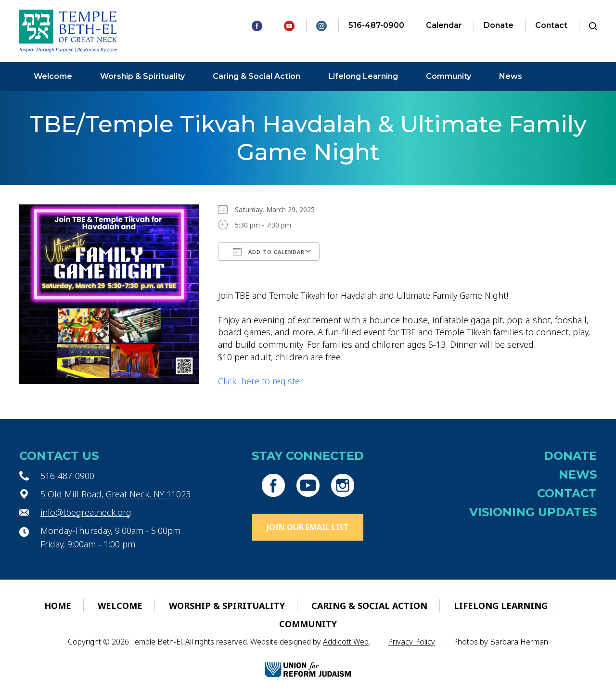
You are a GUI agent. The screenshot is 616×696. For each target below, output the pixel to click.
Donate (499, 25)
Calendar (444, 25)
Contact (551, 25)
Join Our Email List (308, 527)
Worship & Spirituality (142, 76)
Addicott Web (346, 642)
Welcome (53, 76)
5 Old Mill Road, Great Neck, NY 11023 (115, 494)
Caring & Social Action (257, 76)
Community (449, 76)
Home (58, 606)
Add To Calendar (269, 252)
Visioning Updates (533, 512)
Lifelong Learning (363, 76)
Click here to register (260, 381)
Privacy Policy (411, 642)
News (511, 76)
